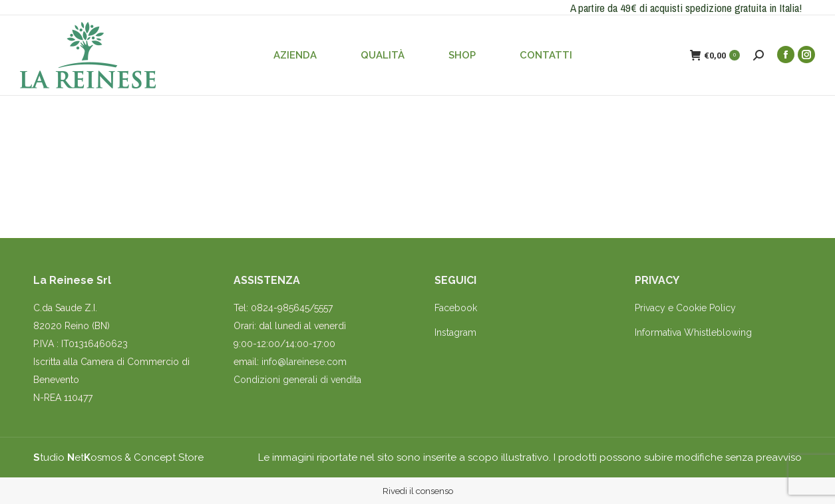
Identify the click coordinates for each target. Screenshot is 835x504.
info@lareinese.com (304, 362)
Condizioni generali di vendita (297, 380)
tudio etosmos (78, 457)
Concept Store (169, 457)
